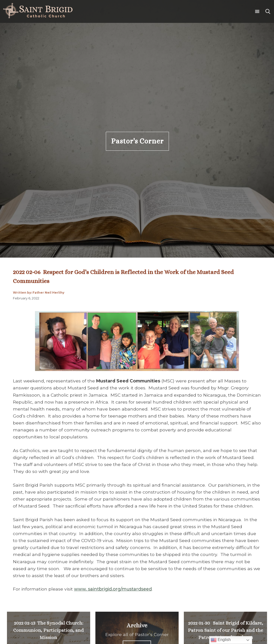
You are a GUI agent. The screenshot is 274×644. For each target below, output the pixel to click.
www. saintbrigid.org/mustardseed (113, 589)
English (221, 640)
